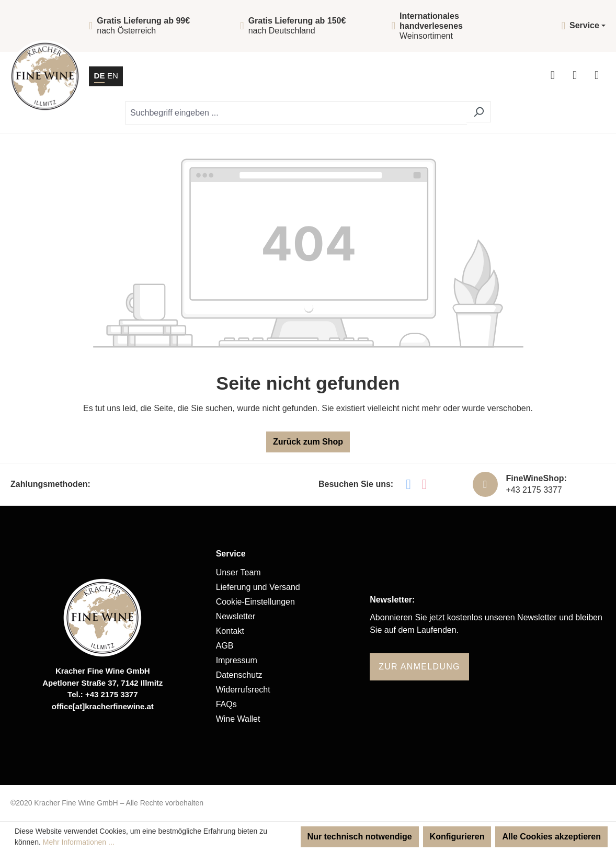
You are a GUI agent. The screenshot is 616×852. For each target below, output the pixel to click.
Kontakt (230, 631)
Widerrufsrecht (243, 690)
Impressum (237, 660)
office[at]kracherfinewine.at (103, 706)
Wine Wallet (238, 719)
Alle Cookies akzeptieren (551, 837)
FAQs (226, 704)
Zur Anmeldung (419, 667)
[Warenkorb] (575, 76)
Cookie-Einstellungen (255, 602)
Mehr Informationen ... (79, 842)
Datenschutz (239, 675)
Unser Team (238, 572)
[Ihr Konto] (553, 76)
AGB (225, 646)
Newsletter (236, 616)
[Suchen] (479, 112)
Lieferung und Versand (258, 587)
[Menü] (597, 76)
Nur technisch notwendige (360, 837)
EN (113, 75)
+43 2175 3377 (534, 490)
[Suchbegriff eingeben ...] (296, 113)
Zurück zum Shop (308, 442)
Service (231, 554)
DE (100, 75)
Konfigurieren (457, 837)
